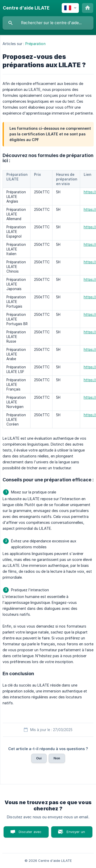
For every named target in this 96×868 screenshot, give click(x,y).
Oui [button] (39, 758)
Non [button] (57, 758)
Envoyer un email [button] (76, 834)
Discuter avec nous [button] (30, 834)
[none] (26, 8)
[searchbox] (48, 23)
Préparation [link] (35, 44)
